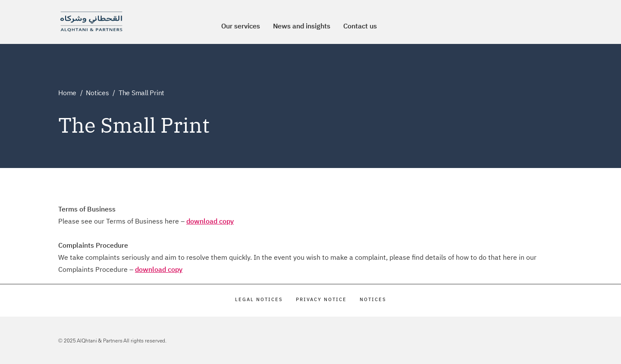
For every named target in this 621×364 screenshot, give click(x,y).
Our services (241, 26)
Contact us (360, 26)
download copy (210, 221)
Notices (97, 93)
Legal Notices (259, 299)
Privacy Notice (321, 299)
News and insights (302, 26)
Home (67, 93)
